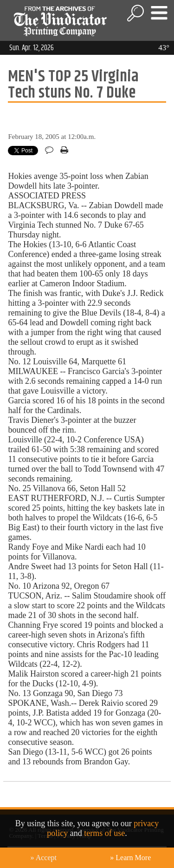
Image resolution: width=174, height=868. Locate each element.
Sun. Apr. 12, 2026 (32, 48)
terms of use (104, 833)
